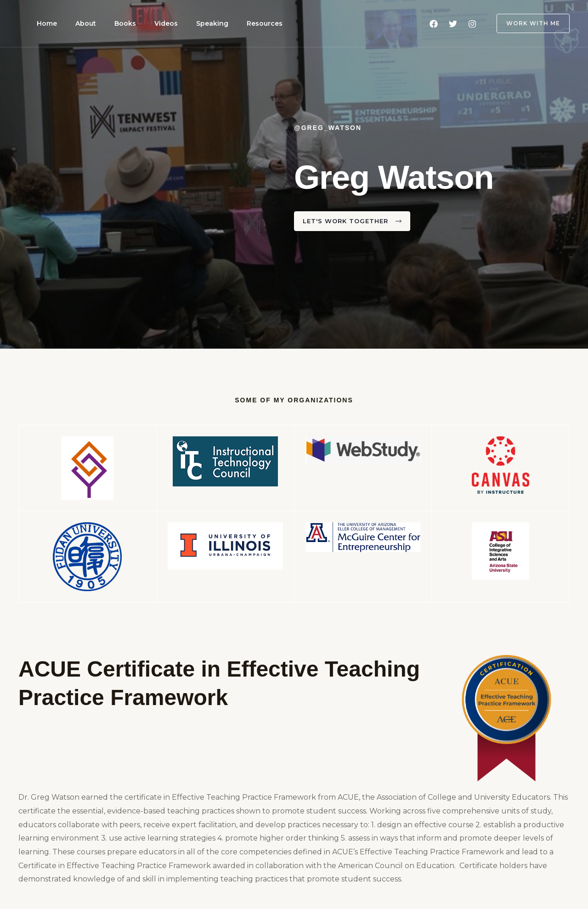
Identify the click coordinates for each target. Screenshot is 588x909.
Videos (140, 23)
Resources (224, 23)
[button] (528, 23)
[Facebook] (434, 24)
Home (43, 23)
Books (107, 23)
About (75, 23)
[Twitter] (453, 24)
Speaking (179, 23)
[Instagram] (472, 24)
